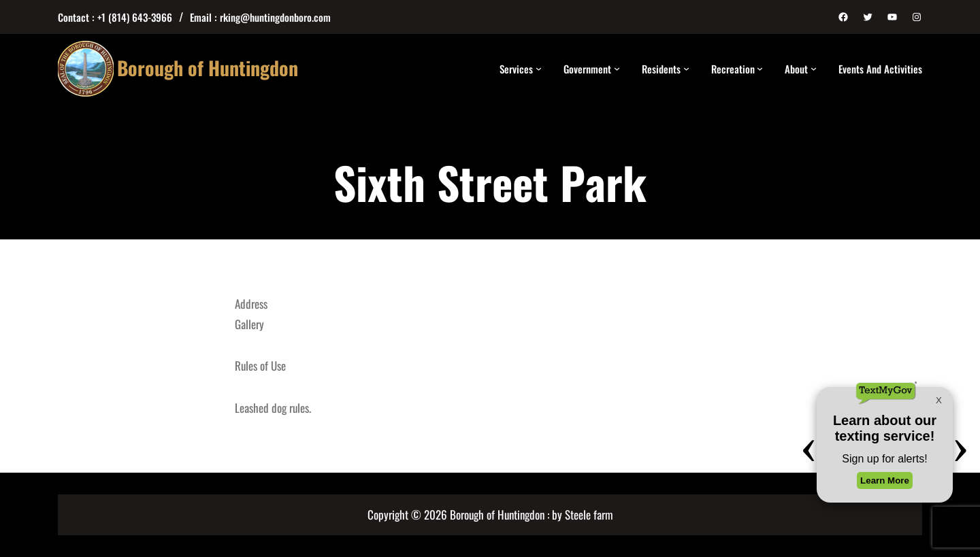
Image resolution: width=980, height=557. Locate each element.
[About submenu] (814, 68)
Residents (661, 69)
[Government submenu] (617, 68)
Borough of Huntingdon (208, 68)
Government (587, 69)
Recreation (733, 69)
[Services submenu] (539, 68)
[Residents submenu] (686, 68)
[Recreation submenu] (760, 68)
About (796, 69)
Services (516, 69)
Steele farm (589, 514)
